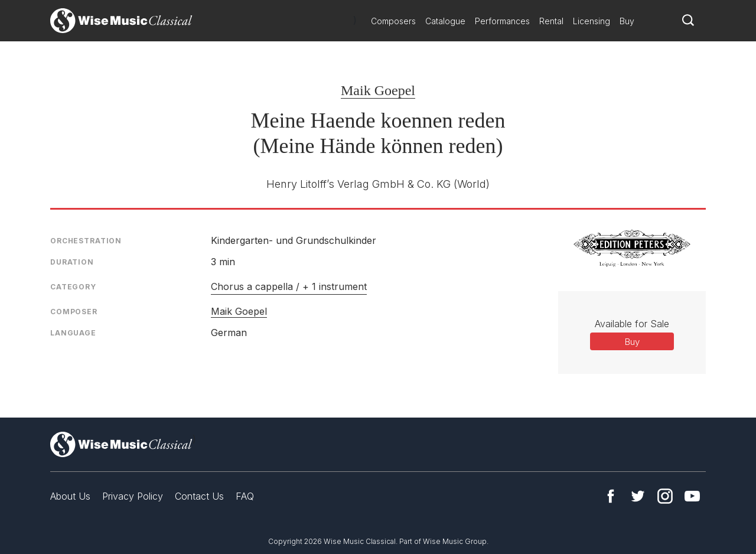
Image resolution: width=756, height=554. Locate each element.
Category (73, 287)
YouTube (692, 496)
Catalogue (445, 21)
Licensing (592, 21)
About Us (70, 496)
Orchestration (86, 241)
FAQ (245, 496)
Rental (551, 21)
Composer (74, 312)
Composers (393, 21)
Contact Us (199, 496)
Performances (502, 21)
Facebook (611, 496)
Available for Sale (632, 324)
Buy (627, 21)
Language (73, 333)
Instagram (665, 496)
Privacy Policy (133, 496)
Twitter (638, 496)
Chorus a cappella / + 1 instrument (289, 286)
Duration (72, 262)
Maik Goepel (378, 90)
